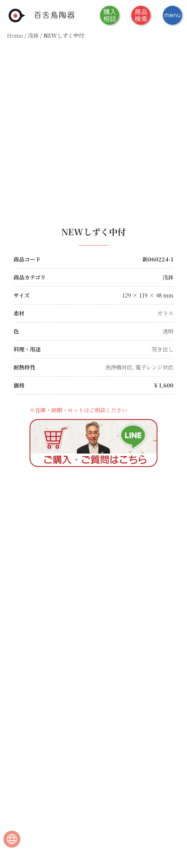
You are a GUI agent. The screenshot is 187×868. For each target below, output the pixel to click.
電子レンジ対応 (154, 367)
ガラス (165, 313)
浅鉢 (33, 35)
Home (15, 35)
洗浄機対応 (119, 367)
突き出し (163, 349)
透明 (168, 331)
